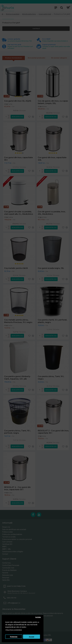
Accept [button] (31, 637)
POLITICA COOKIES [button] (14, 630)
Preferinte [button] (14, 637)
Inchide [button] (38, 617)
